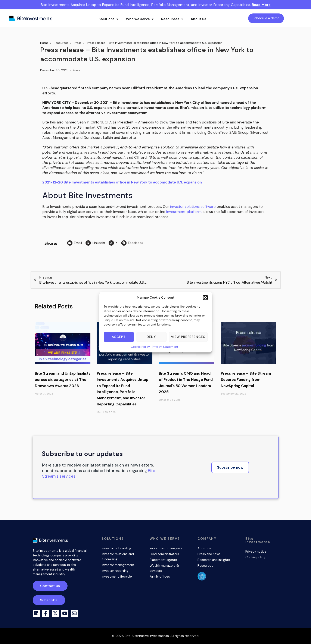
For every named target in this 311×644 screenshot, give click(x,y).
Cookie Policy (140, 347)
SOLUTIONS (113, 539)
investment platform (184, 212)
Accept (119, 337)
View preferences (188, 337)
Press (76, 70)
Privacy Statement (165, 347)
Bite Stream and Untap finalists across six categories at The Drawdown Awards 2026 (63, 380)
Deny (151, 337)
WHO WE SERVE (165, 539)
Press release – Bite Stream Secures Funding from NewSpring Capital (246, 380)
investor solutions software (193, 207)
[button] (205, 298)
